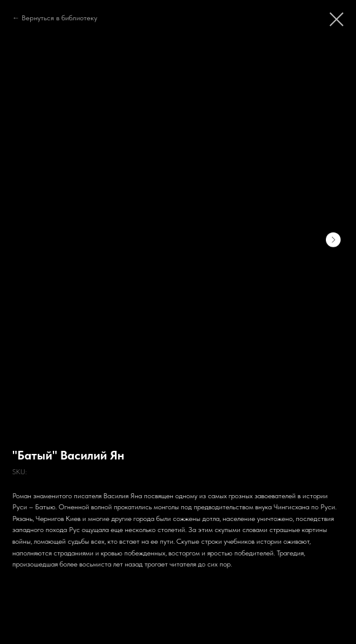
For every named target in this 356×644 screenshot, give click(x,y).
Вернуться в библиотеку (59, 18)
